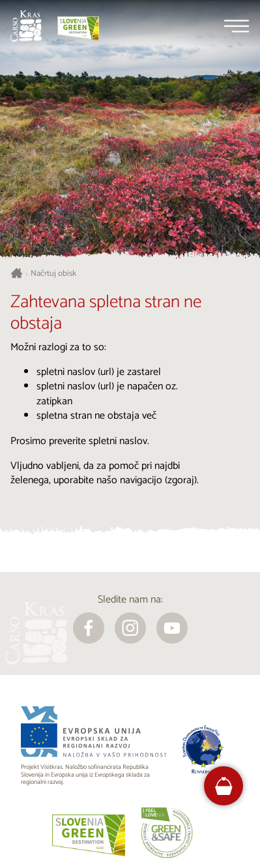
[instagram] (130, 628)
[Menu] (237, 26)
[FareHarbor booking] (224, 786)
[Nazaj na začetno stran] (26, 26)
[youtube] (172, 628)
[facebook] (89, 628)
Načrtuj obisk (53, 274)
